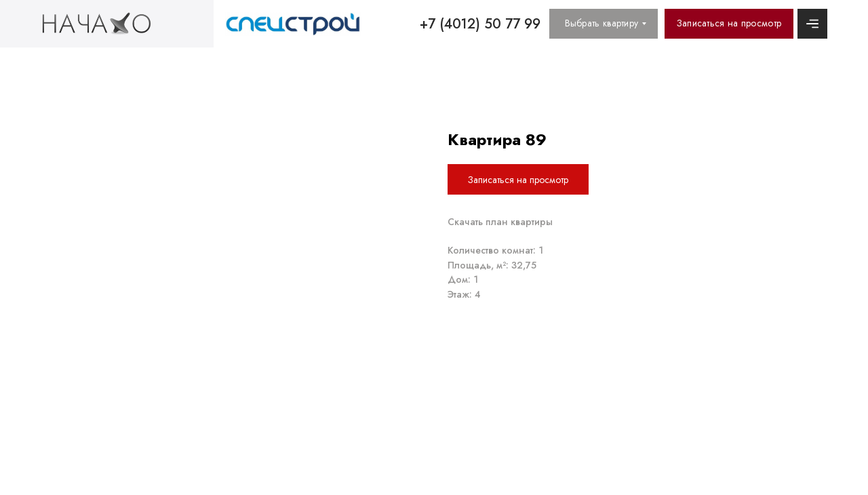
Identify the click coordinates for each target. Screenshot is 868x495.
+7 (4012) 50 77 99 (480, 24)
